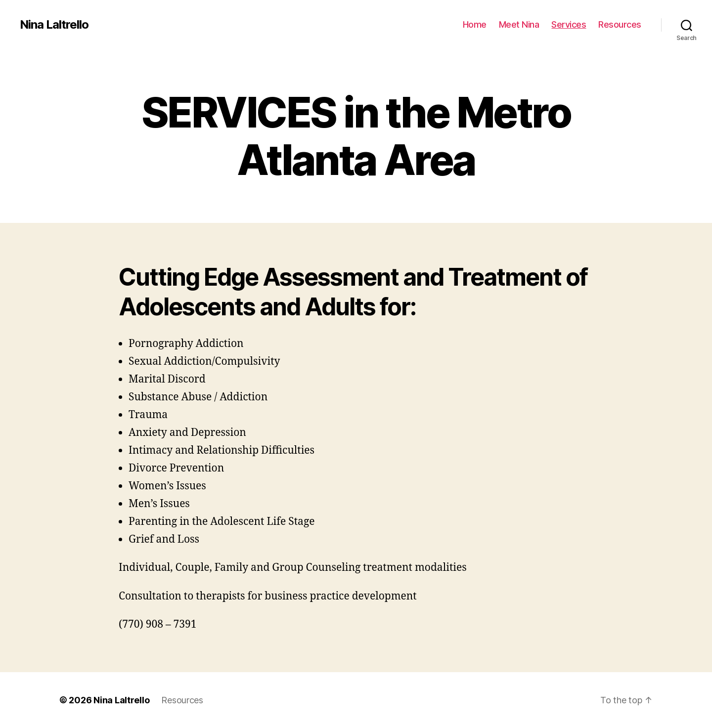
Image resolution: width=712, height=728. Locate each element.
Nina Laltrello (54, 25)
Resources (620, 24)
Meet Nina (519, 24)
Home (475, 24)
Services (569, 24)
